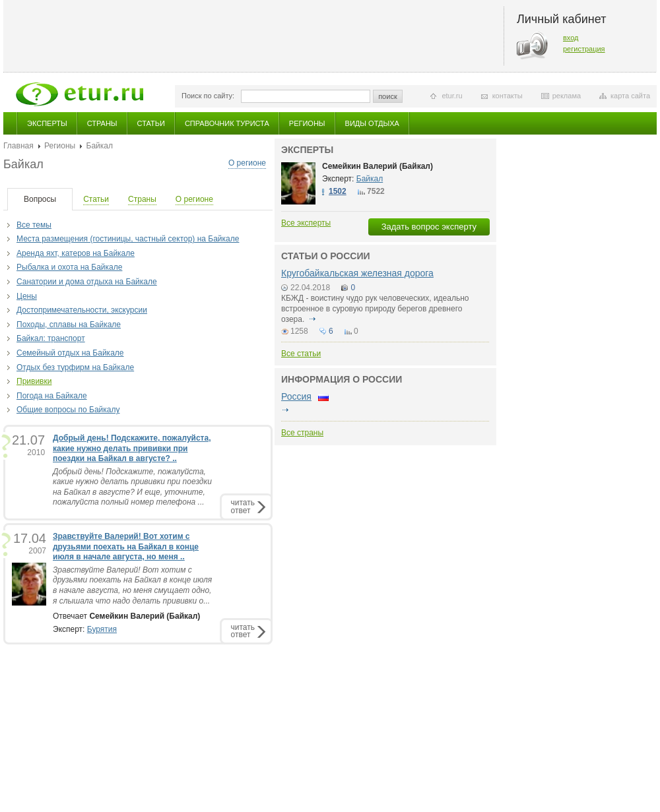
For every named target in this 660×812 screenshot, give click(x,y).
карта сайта (630, 96)
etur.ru (452, 96)
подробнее (313, 319)
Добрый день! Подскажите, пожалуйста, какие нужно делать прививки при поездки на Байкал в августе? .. (132, 448)
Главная (18, 146)
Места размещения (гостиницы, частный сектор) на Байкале (128, 239)
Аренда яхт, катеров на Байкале (76, 253)
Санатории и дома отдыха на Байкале (87, 282)
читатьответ (243, 506)
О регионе (247, 163)
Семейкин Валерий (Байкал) (378, 166)
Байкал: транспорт (51, 338)
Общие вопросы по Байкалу (68, 410)
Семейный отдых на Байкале (70, 353)
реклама (567, 96)
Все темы (34, 225)
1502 (338, 191)
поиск (388, 96)
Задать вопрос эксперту (429, 227)
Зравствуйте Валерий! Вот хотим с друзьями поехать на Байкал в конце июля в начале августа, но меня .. (126, 547)
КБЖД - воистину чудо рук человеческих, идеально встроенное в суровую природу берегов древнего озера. (375, 308)
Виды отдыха (372, 123)
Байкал (370, 179)
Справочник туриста (227, 123)
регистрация (584, 49)
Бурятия (102, 629)
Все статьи (301, 354)
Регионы (307, 123)
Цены (27, 296)
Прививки (34, 381)
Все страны (302, 433)
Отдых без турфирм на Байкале (75, 367)
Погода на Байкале (52, 396)
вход (571, 38)
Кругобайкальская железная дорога (357, 273)
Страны (102, 123)
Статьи (151, 123)
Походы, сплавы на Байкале (69, 325)
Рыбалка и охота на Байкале (69, 267)
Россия (296, 396)
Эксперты (47, 123)
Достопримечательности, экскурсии (82, 310)
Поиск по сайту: (208, 96)
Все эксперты (306, 223)
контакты (508, 96)
